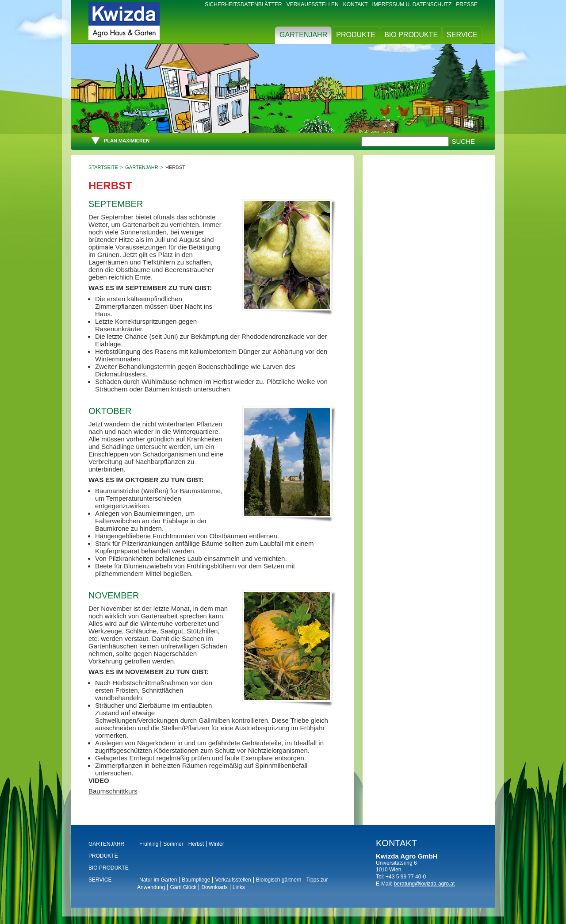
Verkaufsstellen (313, 4)
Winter (216, 844)
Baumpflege (196, 880)
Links (239, 887)
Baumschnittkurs (113, 791)
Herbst (196, 844)
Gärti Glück (183, 887)
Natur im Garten (158, 880)
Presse (467, 4)
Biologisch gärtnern (279, 880)
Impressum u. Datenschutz (412, 4)
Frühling (149, 844)
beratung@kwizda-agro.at (424, 884)
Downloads (214, 887)
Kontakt (356, 4)
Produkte (356, 35)
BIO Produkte (411, 35)
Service (462, 35)
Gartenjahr (303, 35)
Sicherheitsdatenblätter (243, 4)
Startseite (103, 167)
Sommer (173, 844)
